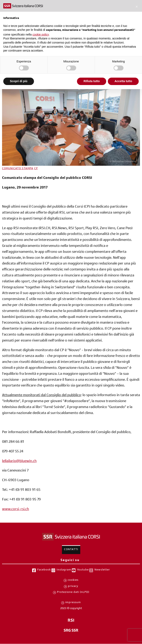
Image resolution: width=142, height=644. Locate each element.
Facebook (44, 570)
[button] (137, 7)
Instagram (64, 570)
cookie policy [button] (41, 34)
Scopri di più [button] (19, 81)
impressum (73, 603)
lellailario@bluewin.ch (19, 461)
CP (36, 169)
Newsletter (102, 570)
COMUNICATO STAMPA (18, 169)
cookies (73, 580)
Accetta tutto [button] (123, 81)
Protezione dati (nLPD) (73, 592)
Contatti (71, 550)
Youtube (83, 570)
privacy (73, 586)
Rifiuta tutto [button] (92, 81)
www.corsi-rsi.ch (16, 509)
